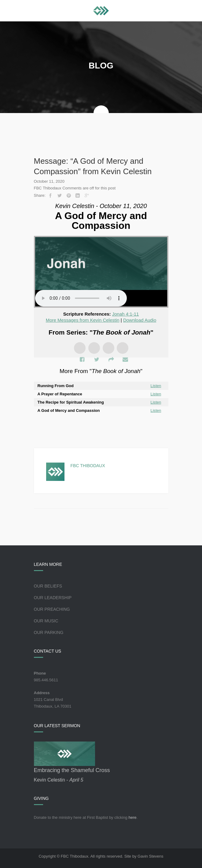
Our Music (46, 621)
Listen (156, 386)
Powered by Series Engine (101, 427)
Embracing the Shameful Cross (72, 770)
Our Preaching (52, 609)
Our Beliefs (48, 586)
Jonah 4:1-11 (126, 314)
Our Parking (49, 632)
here (132, 817)
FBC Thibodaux (88, 466)
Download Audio (140, 320)
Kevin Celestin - (59, 780)
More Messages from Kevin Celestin (83, 320)
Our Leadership (53, 598)
